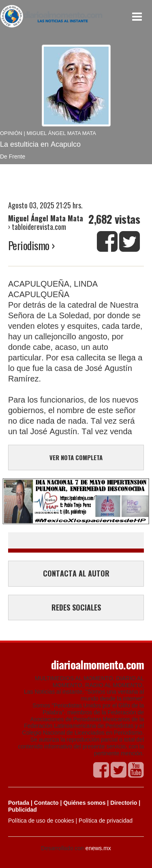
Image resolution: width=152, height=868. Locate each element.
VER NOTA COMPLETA (76, 457)
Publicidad (22, 810)
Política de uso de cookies (41, 821)
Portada (19, 803)
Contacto (46, 803)
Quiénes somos (84, 803)
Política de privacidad (106, 821)
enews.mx (98, 848)
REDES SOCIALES (76, 607)
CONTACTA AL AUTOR (76, 573)
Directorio (124, 803)
